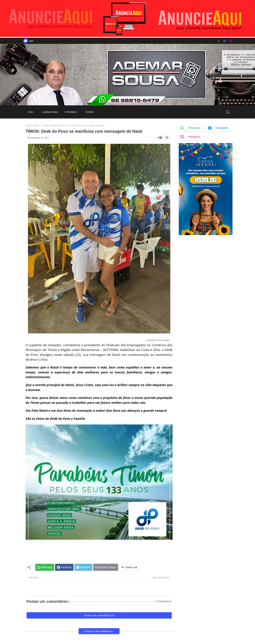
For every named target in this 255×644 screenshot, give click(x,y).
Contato (90, 112)
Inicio (31, 112)
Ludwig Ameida (50, 112)
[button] (228, 112)
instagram (194, 137)
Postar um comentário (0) (99, 615)
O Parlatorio (71, 112)
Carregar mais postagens (98, 631)
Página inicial (32, 125)
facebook (222, 128)
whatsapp (194, 128)
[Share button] (129, 567)
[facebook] (225, 41)
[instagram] (231, 41)
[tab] (31, 112)
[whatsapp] (219, 41)
